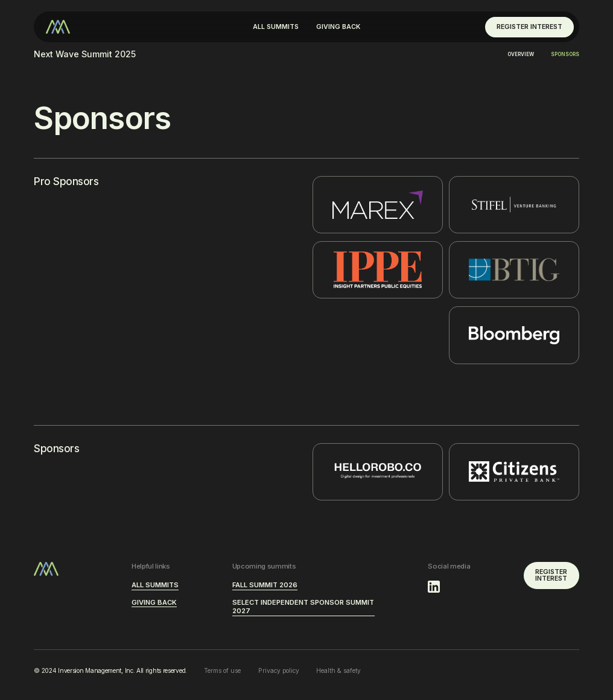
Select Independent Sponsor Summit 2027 (303, 607)
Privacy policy (279, 670)
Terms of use (222, 670)
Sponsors (565, 54)
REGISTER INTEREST (529, 27)
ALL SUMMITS (276, 27)
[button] (276, 27)
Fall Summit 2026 (265, 585)
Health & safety (338, 670)
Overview (521, 54)
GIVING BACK (338, 27)
